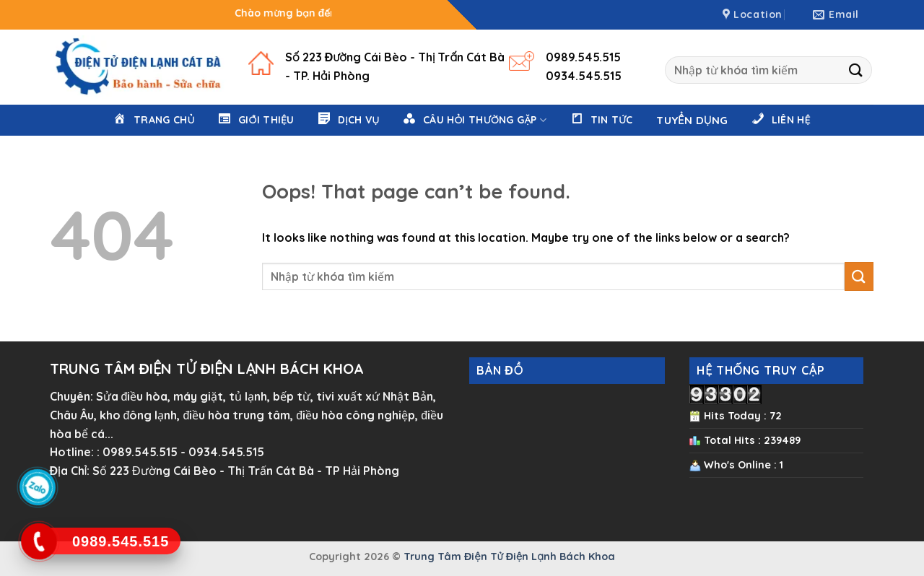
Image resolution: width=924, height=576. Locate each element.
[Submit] (856, 70)
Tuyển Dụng (692, 120)
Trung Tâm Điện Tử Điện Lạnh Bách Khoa (509, 557)
